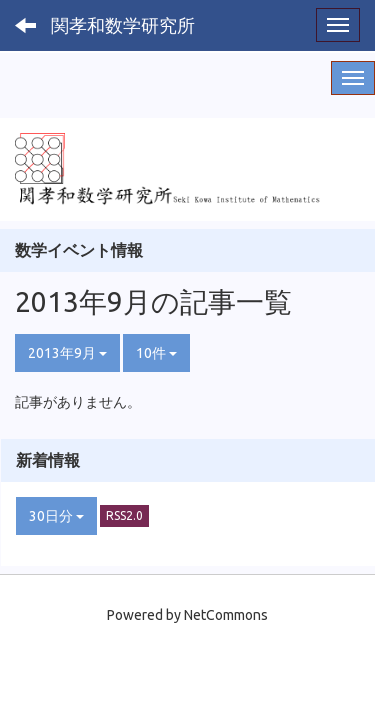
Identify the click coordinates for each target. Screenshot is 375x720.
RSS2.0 (124, 515)
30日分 (56, 516)
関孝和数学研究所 (123, 25)
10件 (156, 353)
